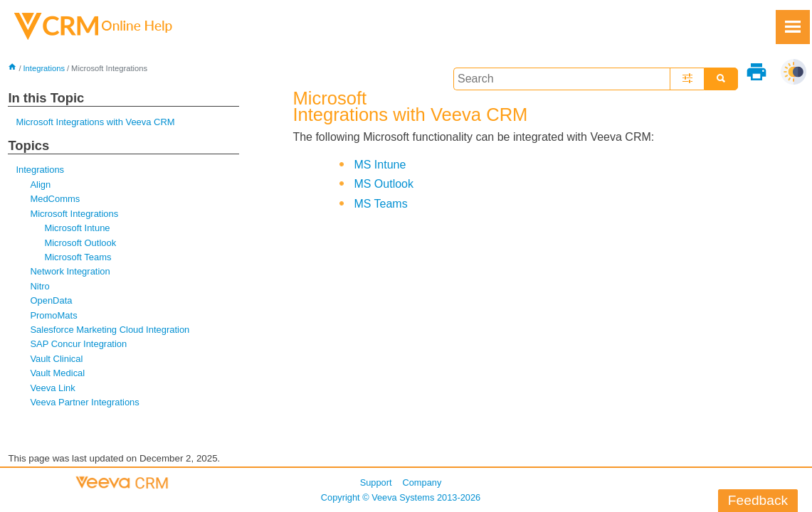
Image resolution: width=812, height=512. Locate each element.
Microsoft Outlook (80, 243)
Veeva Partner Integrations (84, 402)
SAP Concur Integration (78, 344)
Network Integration (70, 271)
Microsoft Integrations (74, 214)
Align (40, 185)
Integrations (44, 68)
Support (376, 482)
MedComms (55, 199)
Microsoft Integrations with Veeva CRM (95, 122)
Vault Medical (57, 373)
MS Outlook (384, 184)
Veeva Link (52, 388)
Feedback (758, 500)
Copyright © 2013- (401, 497)
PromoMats (53, 315)
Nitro (39, 286)
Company (422, 482)
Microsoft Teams (78, 257)
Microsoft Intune (77, 228)
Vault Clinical (56, 359)
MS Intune (380, 165)
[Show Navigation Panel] (793, 27)
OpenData (51, 300)
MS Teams (380, 204)
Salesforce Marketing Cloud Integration (110, 330)
